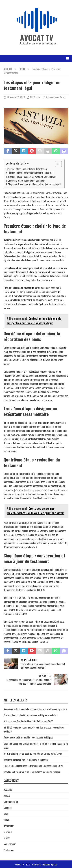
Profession (9, 850)
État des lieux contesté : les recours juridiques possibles (30, 715)
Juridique (8, 832)
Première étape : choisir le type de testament (27, 169)
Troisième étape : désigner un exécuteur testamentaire (32, 177)
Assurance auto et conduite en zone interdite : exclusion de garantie (35, 709)
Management (10, 844)
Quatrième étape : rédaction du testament (27, 181)
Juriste (7, 838)
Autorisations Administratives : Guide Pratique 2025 (28, 721)
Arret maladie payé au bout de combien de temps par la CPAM (33, 753)
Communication (11, 802)
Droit (6, 813)
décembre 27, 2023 (16, 97)
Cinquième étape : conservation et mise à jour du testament (34, 184)
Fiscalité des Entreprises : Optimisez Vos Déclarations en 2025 (33, 766)
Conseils (8, 808)
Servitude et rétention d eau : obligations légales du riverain (32, 772)
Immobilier (9, 826)
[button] (67, 58)
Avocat (7, 795)
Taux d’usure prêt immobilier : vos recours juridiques (28, 737)
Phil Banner (35, 97)
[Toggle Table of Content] (57, 164)
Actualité (8, 789)
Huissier (7, 820)
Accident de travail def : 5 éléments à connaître (26, 760)
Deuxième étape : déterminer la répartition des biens (31, 173)
